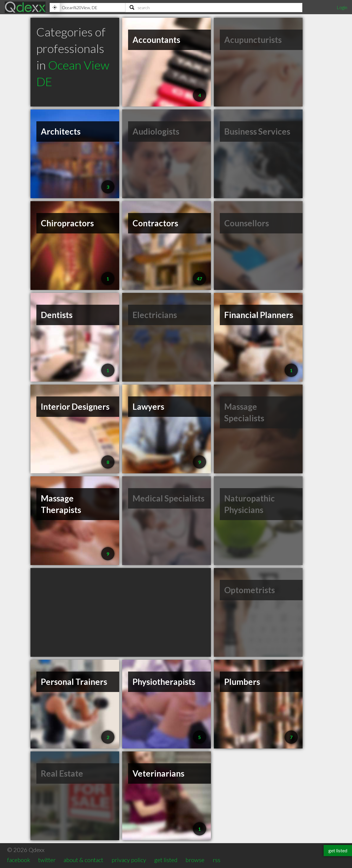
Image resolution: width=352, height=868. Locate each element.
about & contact (83, 860)
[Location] (87, 7)
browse (195, 860)
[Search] (214, 7)
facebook (19, 860)
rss (217, 860)
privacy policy (129, 860)
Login (342, 7)
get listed (166, 860)
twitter (47, 860)
